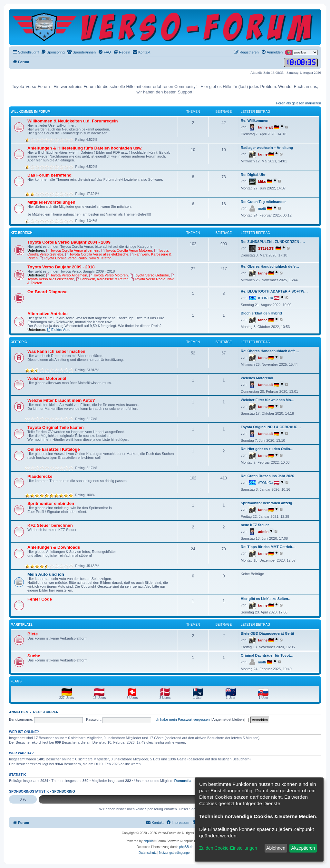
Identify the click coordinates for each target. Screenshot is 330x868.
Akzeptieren (303, 848)
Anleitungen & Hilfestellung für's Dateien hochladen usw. (85, 148)
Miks (262, 181)
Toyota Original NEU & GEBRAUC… (271, 427)
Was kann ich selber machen (56, 351)
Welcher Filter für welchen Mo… (268, 400)
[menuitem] (53, 52)
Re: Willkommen (254, 121)
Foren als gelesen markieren (299, 103)
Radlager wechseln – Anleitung (267, 148)
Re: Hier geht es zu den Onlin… (267, 449)
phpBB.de (186, 847)
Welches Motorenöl (47, 378)
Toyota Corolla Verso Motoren (127, 250)
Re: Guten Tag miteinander (263, 202)
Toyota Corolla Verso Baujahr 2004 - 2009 (69, 242)
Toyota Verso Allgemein (67, 275)
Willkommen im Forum (30, 112)
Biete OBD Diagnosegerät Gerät (267, 633)
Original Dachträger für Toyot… (267, 655)
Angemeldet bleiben (231, 719)
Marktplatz (22, 625)
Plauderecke (40, 476)
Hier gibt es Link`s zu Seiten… (266, 599)
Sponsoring (63, 791)
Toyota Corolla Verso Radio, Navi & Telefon (76, 258)
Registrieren (46, 712)
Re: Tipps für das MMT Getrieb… (268, 547)
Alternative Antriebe (48, 314)
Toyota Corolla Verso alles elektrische (97, 254)
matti (262, 208)
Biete (33, 634)
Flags (16, 681)
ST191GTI (266, 248)
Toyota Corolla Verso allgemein (73, 250)
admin (263, 532)
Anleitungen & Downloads (54, 547)
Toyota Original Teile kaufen (56, 427)
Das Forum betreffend (49, 175)
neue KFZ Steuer (255, 525)
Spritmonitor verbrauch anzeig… (268, 503)
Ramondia (183, 781)
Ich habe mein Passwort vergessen (182, 719)
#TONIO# (266, 298)
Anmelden (19, 712)
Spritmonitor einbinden (51, 503)
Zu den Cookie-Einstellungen (228, 848)
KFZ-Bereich (22, 233)
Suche (34, 656)
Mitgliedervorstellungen (51, 202)
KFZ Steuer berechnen (50, 525)
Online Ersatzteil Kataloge (54, 449)
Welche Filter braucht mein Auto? (61, 400)
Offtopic (19, 342)
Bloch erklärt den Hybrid (261, 313)
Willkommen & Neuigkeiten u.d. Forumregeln (73, 121)
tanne (263, 154)
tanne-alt (266, 127)
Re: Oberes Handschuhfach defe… (270, 266)
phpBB (148, 841)
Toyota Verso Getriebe (149, 275)
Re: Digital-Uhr (253, 175)
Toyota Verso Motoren (108, 275)
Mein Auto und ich (46, 574)
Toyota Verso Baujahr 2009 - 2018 (61, 267)
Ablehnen (276, 848)
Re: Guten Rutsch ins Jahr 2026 (267, 476)
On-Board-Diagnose (48, 292)
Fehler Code (40, 599)
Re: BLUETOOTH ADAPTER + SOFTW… (274, 291)
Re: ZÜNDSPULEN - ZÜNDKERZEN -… (273, 242)
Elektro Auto (59, 330)
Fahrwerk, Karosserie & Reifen (102, 279)
